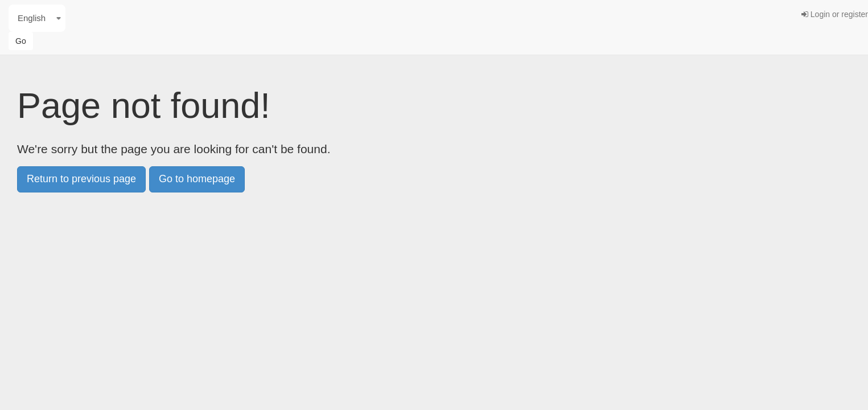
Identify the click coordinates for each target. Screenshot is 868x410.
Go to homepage (197, 179)
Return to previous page (81, 179)
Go (21, 41)
